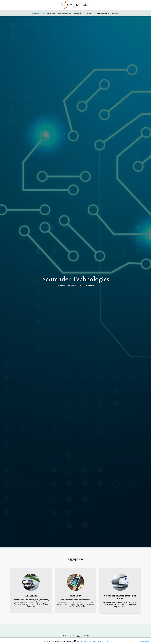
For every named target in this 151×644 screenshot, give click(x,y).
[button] (79, 13)
